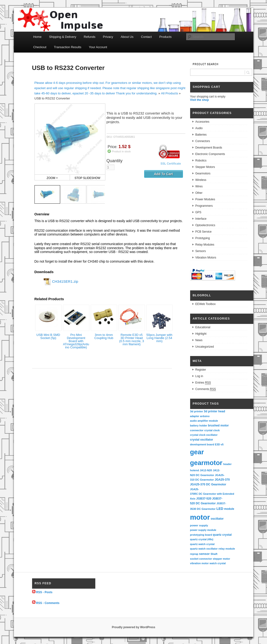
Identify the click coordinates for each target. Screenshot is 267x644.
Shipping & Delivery (63, 37)
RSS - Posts (44, 592)
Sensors (201, 251)
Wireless (201, 180)
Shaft (214, 554)
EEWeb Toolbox (206, 304)
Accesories (202, 122)
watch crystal (218, 563)
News (199, 340)
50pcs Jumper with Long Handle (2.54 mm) (159, 338)
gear (197, 452)
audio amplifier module (204, 421)
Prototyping (203, 238)
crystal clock (212, 430)
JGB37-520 (204, 499)
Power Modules (205, 199)
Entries (203, 383)
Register (201, 370)
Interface (201, 219)
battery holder (199, 425)
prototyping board (201, 535)
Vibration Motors (206, 258)
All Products (169, 93)
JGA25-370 (222, 480)
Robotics (201, 161)
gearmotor (206, 463)
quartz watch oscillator (204, 549)
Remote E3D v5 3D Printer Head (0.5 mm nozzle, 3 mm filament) (132, 339)
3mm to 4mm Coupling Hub (104, 336)
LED (220, 509)
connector (197, 430)
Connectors (203, 141)
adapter (195, 416)
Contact (146, 37)
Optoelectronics (205, 225)
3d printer (197, 411)
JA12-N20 (206, 470)
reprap (194, 554)
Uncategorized (205, 347)
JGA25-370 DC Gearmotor (208, 484)
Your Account (98, 47)
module (229, 509)
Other (199, 193)
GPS (198, 212)
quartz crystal (222, 535)
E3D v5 (219, 444)
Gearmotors (203, 173)
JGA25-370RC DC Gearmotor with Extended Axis (213, 494)
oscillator (217, 519)
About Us (127, 37)
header (227, 464)
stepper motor (222, 559)
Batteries (201, 135)
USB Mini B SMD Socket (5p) (48, 336)
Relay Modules (205, 245)
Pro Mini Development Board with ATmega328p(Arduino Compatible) (76, 341)
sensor (204, 554)
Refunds (90, 37)
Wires (199, 186)
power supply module (203, 530)
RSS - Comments (48, 603)
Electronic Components (210, 154)
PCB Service (204, 232)
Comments (206, 389)
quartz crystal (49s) (202, 539)
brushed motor (219, 425)
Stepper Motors (205, 167)
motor (200, 517)
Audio (199, 128)
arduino (205, 416)
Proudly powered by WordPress (133, 627)
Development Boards (209, 148)
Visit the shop (199, 100)
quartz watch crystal (202, 544)
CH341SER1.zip (65, 281)
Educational (203, 327)
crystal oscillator (202, 440)
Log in (199, 376)
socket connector (201, 559)
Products (165, 37)
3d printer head (214, 411)
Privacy (108, 37)
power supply (199, 525)
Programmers (204, 206)
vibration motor (199, 563)
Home (37, 37)
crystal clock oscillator (204, 435)
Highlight (201, 334)
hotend (195, 470)
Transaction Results (68, 47)
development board (202, 444)
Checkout (40, 47)
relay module (227, 549)
